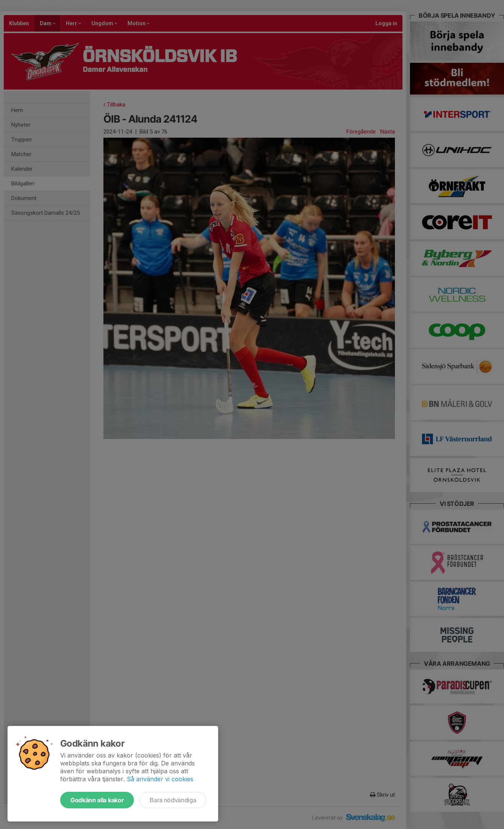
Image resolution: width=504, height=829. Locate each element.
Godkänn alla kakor (97, 800)
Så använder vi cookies (160, 779)
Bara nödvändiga (173, 800)
